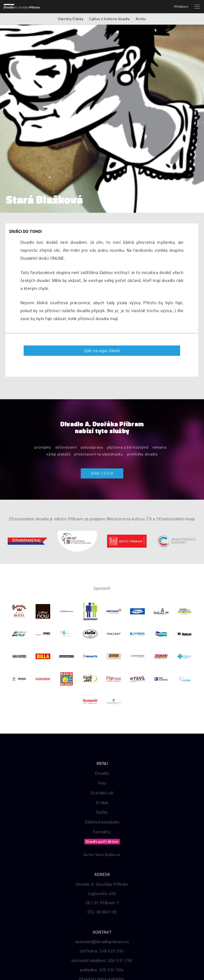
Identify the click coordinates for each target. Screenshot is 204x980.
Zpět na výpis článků (102, 351)
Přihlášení (181, 7)
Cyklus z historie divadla (109, 19)
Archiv (141, 19)
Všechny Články (71, 19)
